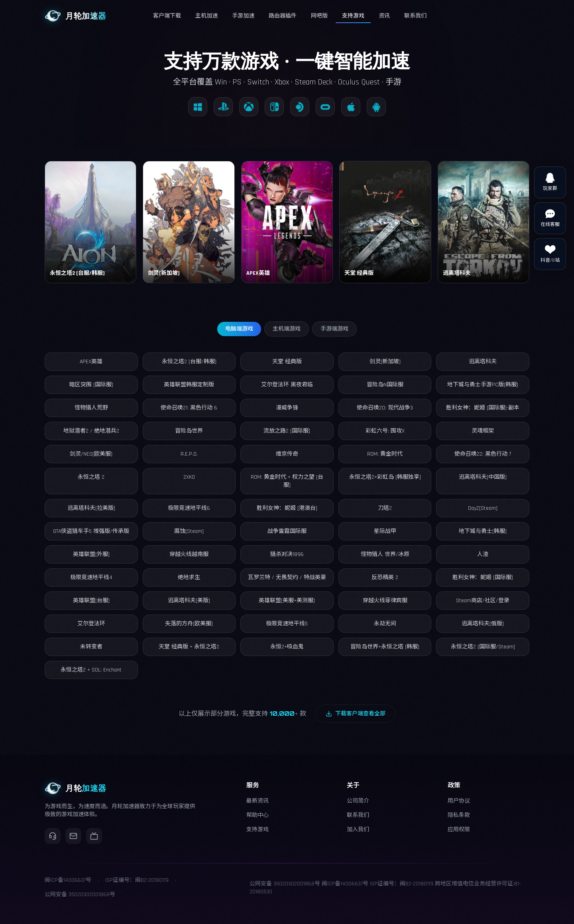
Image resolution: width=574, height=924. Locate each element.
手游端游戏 (334, 329)
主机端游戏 (287, 329)
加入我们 (358, 830)
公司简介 (358, 801)
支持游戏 (258, 830)
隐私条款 (459, 815)
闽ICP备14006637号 (345, 884)
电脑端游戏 (239, 329)
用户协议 (459, 801)
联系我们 (358, 815)
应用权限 (459, 830)
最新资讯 (258, 801)
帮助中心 (258, 815)
